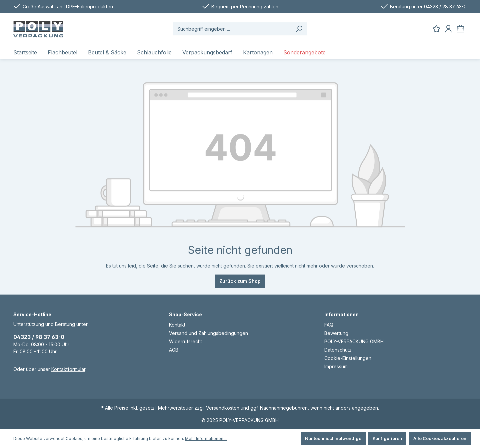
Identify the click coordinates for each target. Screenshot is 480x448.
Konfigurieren (387, 438)
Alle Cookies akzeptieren (440, 438)
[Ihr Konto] (448, 29)
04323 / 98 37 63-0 (39, 337)
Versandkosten (223, 408)
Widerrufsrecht (185, 341)
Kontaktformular (68, 369)
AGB (174, 350)
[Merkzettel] (436, 29)
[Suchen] (299, 29)
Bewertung (336, 333)
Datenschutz (338, 350)
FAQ (329, 325)
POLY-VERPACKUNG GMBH (354, 341)
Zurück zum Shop (240, 281)
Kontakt (177, 325)
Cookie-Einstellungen (348, 358)
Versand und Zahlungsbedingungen (208, 333)
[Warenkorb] (460, 29)
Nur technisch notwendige (333, 438)
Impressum (336, 366)
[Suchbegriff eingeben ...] (232, 29)
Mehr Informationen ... (206, 438)
